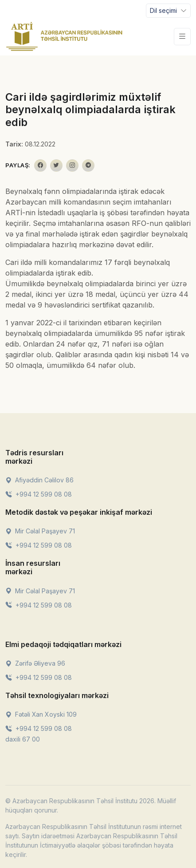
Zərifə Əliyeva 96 (35, 663)
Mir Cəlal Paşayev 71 (40, 531)
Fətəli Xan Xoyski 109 (41, 714)
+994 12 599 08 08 (39, 494)
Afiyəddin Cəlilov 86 (39, 480)
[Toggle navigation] (168, 11)
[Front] (64, 36)
